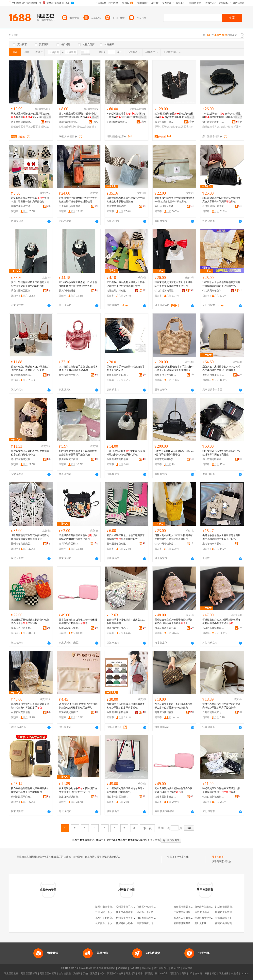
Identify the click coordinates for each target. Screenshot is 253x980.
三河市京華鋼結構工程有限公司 (190, 912)
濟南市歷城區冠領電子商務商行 (22, 291)
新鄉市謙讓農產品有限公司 (188, 923)
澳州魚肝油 (200, 923)
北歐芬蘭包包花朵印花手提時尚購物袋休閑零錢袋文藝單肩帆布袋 (30, 537)
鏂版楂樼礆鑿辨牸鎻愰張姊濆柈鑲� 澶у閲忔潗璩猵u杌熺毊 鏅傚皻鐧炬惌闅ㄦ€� (174, 116)
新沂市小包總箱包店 (127, 912)
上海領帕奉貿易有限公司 (213, 544)
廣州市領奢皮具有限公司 (213, 375)
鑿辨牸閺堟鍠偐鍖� (166, 127)
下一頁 (147, 828)
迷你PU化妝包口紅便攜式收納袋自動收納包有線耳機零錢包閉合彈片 (78, 706)
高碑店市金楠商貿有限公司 (213, 628)
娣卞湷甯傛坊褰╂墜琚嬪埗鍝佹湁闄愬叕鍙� (213, 122)
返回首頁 (155, 840)
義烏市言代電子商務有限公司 (22, 628)
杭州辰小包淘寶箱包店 (128, 918)
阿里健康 (224, 973)
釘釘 (214, 973)
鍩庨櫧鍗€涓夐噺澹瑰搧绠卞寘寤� (118, 122)
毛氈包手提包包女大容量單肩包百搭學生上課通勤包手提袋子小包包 (221, 537)
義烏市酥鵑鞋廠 (67, 291)
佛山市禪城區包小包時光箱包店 (153, 918)
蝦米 (140, 973)
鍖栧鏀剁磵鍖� (68, 127)
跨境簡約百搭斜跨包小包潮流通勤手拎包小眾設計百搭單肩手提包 (126, 706)
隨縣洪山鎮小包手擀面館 (108, 907)
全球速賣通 (65, 973)
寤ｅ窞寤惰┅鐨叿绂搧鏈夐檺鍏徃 (165, 122)
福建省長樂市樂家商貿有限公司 (70, 628)
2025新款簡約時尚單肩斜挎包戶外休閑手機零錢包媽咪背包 (126, 790)
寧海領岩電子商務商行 (118, 628)
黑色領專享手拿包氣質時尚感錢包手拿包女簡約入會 (126, 368)
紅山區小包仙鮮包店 (147, 912)
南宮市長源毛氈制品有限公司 (231, 923)
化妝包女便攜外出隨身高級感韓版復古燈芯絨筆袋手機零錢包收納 (78, 453)
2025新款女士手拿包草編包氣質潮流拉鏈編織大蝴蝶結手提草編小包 (221, 284)
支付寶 (198, 973)
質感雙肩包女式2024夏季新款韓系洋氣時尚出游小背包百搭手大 (174, 621)
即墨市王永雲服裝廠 (226, 912)
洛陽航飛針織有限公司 (118, 291)
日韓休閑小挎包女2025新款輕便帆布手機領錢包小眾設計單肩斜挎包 (174, 537)
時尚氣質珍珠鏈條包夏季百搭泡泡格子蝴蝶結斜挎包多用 (221, 790)
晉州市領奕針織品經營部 (22, 544)
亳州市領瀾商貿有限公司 (118, 206)
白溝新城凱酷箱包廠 (117, 712)
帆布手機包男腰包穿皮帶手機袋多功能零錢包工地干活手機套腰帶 (30, 790)
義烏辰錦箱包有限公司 (118, 544)
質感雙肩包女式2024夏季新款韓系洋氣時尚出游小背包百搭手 (221, 621)
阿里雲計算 (151, 973)
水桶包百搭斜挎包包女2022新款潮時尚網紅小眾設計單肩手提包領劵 (221, 706)
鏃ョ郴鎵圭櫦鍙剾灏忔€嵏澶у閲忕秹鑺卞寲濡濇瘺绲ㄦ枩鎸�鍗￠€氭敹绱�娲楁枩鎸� (78, 116)
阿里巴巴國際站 (29, 973)
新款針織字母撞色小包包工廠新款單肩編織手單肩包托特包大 (126, 537)
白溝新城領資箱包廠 (70, 206)
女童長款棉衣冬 (224, 918)
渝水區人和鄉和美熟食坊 (187, 918)
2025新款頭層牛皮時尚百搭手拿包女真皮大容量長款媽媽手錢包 (221, 200)
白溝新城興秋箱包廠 (213, 206)
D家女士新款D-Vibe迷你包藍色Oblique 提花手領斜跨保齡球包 (174, 453)
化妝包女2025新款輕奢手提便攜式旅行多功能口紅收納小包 (30, 453)
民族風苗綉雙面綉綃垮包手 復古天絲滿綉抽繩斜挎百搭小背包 (78, 537)
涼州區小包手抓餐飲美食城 (130, 907)
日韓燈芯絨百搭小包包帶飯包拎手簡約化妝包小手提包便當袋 (126, 200)
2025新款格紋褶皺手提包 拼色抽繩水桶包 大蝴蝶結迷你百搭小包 (78, 368)
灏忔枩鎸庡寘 (84, 127)
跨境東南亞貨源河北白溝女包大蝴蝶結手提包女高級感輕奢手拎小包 (174, 284)
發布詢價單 (218, 857)
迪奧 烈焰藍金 (202, 912)
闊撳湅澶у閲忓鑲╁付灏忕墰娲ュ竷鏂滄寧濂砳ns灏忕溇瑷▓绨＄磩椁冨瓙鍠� (30, 116)
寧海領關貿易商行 (68, 712)
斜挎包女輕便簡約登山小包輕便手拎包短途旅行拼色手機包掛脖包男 (78, 200)
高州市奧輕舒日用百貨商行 (118, 375)
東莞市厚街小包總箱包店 (150, 923)
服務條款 (135, 968)
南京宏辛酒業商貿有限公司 (209, 907)
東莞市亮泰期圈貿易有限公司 (165, 459)
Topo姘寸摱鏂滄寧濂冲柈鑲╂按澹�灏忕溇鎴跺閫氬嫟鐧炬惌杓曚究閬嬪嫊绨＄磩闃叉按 (126, 116)
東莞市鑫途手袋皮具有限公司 (70, 375)
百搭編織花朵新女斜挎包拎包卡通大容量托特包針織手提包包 (30, 200)
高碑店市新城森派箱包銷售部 (165, 712)
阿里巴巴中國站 (48, 973)
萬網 (184, 973)
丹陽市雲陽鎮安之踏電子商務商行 (213, 712)
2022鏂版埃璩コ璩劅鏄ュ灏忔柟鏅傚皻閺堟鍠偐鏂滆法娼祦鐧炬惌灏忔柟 (221, 116)
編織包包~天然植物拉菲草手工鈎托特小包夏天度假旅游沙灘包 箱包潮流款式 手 (174, 369)
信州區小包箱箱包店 (147, 907)
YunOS (163, 973)
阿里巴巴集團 (11, 973)
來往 (207, 973)
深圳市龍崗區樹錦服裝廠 (70, 544)
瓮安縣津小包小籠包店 (107, 923)
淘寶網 (77, 973)
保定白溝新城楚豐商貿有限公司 (165, 291)
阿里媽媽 (131, 973)
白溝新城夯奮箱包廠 (117, 459)
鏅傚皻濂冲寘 (210, 127)
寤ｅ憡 (47, 117)
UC (191, 973)
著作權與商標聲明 (106, 968)
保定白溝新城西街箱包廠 (22, 375)
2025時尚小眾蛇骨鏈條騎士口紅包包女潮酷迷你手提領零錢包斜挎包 (78, 284)
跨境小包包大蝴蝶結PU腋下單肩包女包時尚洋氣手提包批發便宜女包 (30, 368)
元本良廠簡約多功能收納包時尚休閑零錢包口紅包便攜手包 (78, 621)
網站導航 (188, 968)
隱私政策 (147, 968)
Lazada (245, 973)
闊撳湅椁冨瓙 (33, 127)
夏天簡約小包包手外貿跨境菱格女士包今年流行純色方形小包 (78, 790)
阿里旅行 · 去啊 (115, 973)
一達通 (235, 973)
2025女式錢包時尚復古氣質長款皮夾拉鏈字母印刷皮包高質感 (221, 453)
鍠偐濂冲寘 (224, 127)
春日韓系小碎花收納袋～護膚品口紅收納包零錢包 (126, 621)
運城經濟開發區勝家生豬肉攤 (210, 918)
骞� (48, 122)
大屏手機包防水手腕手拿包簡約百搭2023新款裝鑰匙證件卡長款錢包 (174, 200)
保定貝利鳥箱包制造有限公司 (213, 291)
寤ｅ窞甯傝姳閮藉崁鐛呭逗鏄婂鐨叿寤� (22, 122)
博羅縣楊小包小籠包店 (128, 923)
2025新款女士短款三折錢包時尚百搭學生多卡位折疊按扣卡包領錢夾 (174, 706)
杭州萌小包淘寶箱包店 (107, 918)
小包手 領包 (183, 857)
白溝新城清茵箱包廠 (165, 628)
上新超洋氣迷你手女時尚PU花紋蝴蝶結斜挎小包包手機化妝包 (126, 453)
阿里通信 (174, 973)
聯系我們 (176, 968)
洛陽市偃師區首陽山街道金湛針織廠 (22, 206)
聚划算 (94, 973)
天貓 (85, 973)
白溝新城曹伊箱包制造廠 (22, 712)
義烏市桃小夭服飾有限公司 (165, 375)
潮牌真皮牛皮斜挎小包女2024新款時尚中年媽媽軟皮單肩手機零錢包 (221, 368)
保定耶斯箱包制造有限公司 (165, 544)
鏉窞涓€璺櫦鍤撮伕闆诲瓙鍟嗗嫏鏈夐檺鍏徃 (70, 122)
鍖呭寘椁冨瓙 (18, 127)
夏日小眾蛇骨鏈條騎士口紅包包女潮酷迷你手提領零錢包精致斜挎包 (30, 284)
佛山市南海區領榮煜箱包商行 (213, 459)
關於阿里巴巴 (161, 968)
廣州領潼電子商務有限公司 (165, 206)
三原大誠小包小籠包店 (107, 912)
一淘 (102, 973)
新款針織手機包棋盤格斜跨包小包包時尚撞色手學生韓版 (30, 621)
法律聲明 (123, 968)
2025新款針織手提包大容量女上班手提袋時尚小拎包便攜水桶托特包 (126, 284)
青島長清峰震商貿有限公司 (188, 907)
